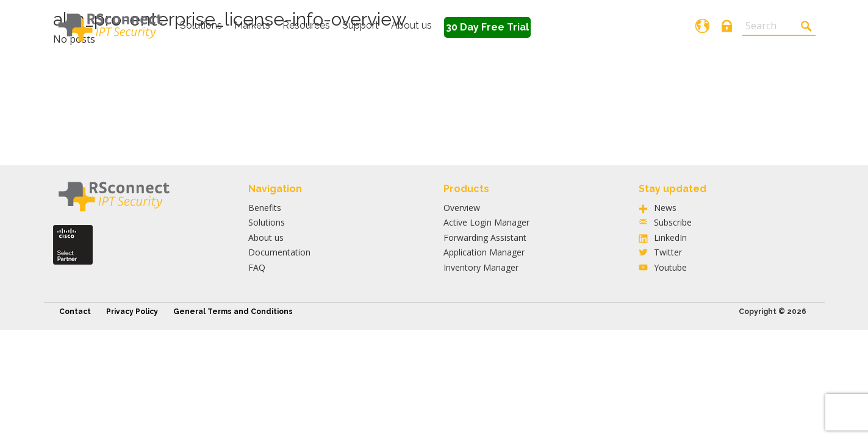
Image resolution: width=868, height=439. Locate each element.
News (665, 208)
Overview (462, 208)
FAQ (257, 267)
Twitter (668, 252)
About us (411, 25)
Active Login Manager (486, 222)
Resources (306, 25)
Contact (75, 312)
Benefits (265, 208)
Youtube (670, 267)
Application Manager (484, 252)
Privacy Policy (132, 312)
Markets (252, 25)
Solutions (201, 25)
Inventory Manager (481, 267)
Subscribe (673, 222)
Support (360, 25)
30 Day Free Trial (487, 27)
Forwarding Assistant (485, 237)
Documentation (279, 252)
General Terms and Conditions (233, 312)
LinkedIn (670, 237)
